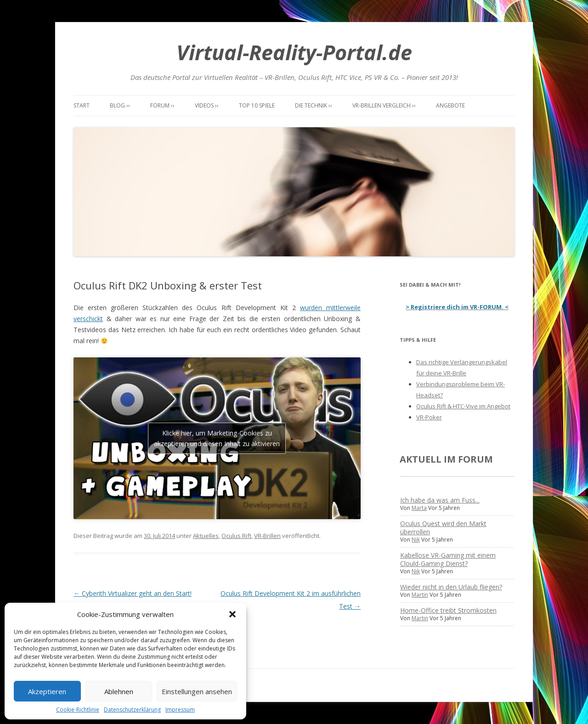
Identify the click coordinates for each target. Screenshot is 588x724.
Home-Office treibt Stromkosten (448, 610)
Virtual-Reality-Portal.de (294, 52)
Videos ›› (207, 105)
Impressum (180, 710)
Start (82, 105)
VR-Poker (429, 417)
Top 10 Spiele (257, 105)
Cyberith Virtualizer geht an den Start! (133, 593)
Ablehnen (119, 691)
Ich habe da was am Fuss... (440, 500)
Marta (419, 508)
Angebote (450, 105)
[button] (232, 614)
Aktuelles (206, 536)
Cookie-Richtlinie (78, 710)
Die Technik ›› (314, 105)
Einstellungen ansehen (197, 691)
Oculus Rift (236, 536)
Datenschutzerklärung (132, 710)
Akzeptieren (47, 691)
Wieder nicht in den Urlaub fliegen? (451, 587)
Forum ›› (162, 105)
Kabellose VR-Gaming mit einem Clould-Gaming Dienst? (448, 559)
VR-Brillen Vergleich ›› (384, 105)
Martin (420, 595)
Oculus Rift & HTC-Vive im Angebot (463, 406)
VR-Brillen (267, 536)
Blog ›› (120, 105)
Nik (416, 540)
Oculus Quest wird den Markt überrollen (443, 528)
